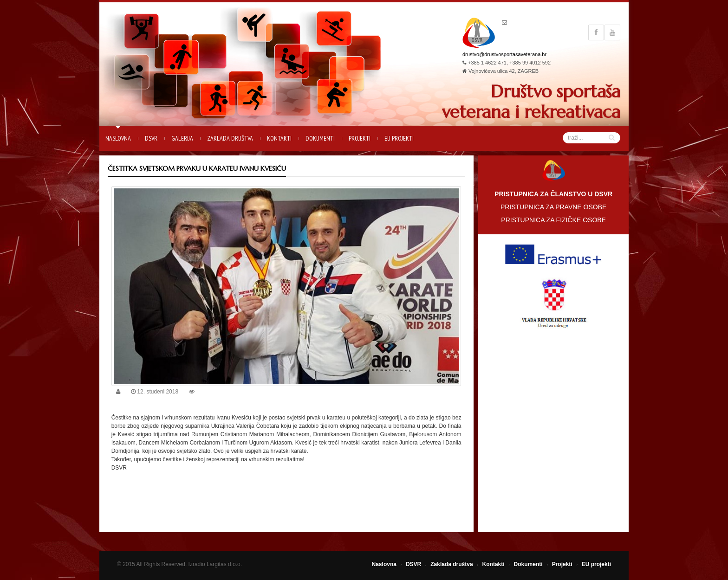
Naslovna (118, 138)
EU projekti (399, 138)
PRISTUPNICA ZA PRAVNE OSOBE (553, 207)
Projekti (360, 138)
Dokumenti (320, 138)
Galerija (182, 138)
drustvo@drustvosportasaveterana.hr (504, 54)
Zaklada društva (230, 138)
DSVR (151, 138)
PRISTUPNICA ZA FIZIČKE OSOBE (553, 220)
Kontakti (279, 138)
